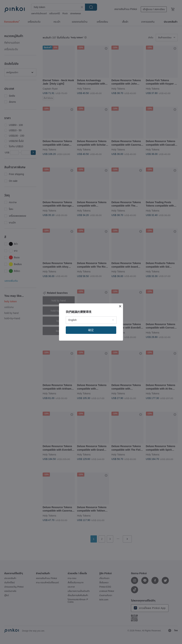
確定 (91, 330)
